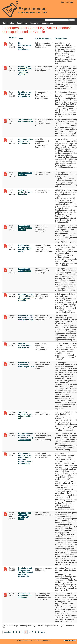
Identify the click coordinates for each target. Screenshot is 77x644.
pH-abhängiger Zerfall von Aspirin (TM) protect (25, 516)
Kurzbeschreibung (43, 38)
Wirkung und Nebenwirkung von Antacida (24, 345)
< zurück (7, 632)
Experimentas (32, 9)
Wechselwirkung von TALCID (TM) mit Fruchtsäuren (26, 318)
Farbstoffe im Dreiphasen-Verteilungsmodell (26, 365)
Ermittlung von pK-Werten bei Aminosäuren (25, 94)
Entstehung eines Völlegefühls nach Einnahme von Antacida (26, 297)
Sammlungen (47, 23)
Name (21, 38)
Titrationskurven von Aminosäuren (26, 121)
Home (5, 23)
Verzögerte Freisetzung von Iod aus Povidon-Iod (25, 415)
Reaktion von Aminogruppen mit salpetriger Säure (25, 248)
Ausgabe (13, 37)
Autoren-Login (67, 2)
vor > (43, 632)
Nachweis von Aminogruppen (25, 270)
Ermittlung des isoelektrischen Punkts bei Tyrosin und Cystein (25, 71)
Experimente (22, 23)
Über (12, 23)
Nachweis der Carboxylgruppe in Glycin (25, 228)
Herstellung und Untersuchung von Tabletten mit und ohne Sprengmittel (26, 572)
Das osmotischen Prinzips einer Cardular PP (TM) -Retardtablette (26, 437)
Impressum (45, 641)
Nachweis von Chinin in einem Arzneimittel (25, 596)
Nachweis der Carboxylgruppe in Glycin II (25, 192)
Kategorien (34, 23)
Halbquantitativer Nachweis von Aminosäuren (26, 141)
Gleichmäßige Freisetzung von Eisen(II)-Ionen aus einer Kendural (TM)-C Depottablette (25, 458)
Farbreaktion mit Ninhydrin (25, 174)
